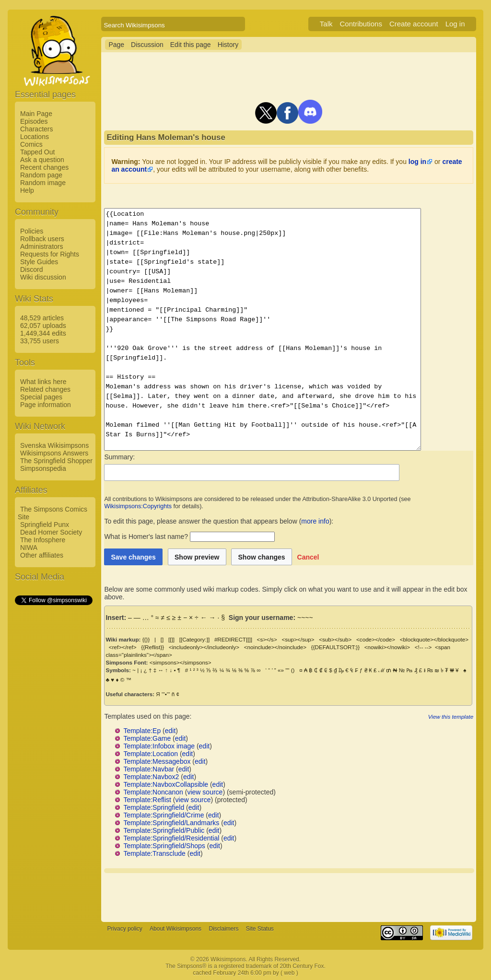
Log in (455, 24)
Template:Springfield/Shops (164, 846)
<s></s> (267, 639)
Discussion (147, 45)
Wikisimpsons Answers (54, 453)
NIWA (29, 548)
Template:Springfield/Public (164, 830)
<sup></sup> (298, 639)
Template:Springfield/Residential (171, 838)
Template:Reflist (147, 800)
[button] (308, 557)
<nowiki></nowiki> (387, 647)
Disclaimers (223, 929)
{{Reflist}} (152, 647)
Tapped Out (37, 152)
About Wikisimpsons (175, 929)
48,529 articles (42, 318)
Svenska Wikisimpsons (54, 445)
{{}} (146, 639)
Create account (414, 24)
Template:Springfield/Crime (164, 815)
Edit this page (191, 45)
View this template (451, 717)
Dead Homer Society (51, 532)
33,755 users (40, 341)
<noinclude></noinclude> (275, 647)
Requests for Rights (50, 254)
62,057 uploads (43, 326)
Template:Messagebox (157, 761)
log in (417, 162)
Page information (46, 405)
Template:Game (147, 738)
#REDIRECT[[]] (233, 639)
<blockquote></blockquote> (434, 639)
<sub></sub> (335, 639)
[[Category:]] (195, 639)
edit (170, 731)
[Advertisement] (53, 750)
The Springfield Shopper (56, 461)
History (228, 45)
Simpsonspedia (43, 468)
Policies (32, 231)
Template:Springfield (154, 807)
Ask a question (42, 160)
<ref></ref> (123, 647)
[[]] (171, 639)
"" (287, 670)
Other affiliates (42, 555)
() (293, 670)
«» (281, 670)
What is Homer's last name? (146, 537)
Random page (41, 175)
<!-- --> (423, 647)
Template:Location (151, 754)
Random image (43, 183)
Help (27, 190)
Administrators (41, 246)
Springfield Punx (45, 525)
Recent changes (44, 167)
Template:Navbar (149, 769)
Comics (31, 144)
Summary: (119, 457)
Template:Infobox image (159, 746)
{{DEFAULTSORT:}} (335, 647)
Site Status (260, 929)
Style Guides (39, 262)
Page (116, 45)
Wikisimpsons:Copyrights (138, 506)
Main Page (36, 114)
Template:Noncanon (153, 792)
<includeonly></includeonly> (204, 647)
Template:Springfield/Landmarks (171, 823)
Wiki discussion (43, 277)
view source (205, 792)
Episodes (34, 121)
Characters (36, 129)
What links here (43, 382)
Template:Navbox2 (151, 777)
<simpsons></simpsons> (181, 662)
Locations (35, 137)
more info (315, 521)
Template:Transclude (154, 853)
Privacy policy (124, 929)
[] (162, 639)
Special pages (41, 397)
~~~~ (305, 618)
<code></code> (376, 639)
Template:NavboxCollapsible (166, 784)
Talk (326, 24)
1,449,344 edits (43, 333)
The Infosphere (43, 540)
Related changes (45, 389)
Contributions (361, 24)
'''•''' (166, 694)
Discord (31, 269)
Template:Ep (142, 731)
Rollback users (42, 239)
